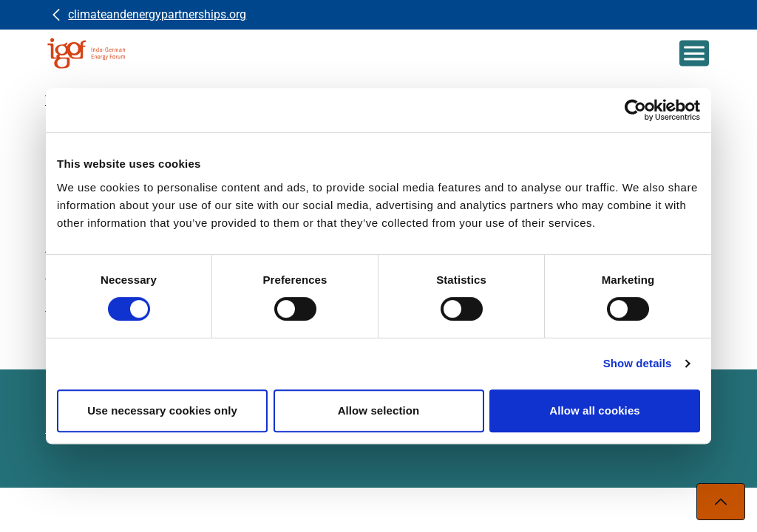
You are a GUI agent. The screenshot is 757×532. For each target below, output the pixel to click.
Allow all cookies (595, 410)
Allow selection (379, 410)
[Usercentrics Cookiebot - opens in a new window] (635, 110)
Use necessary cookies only (162, 410)
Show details (638, 363)
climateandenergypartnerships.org (157, 14)
